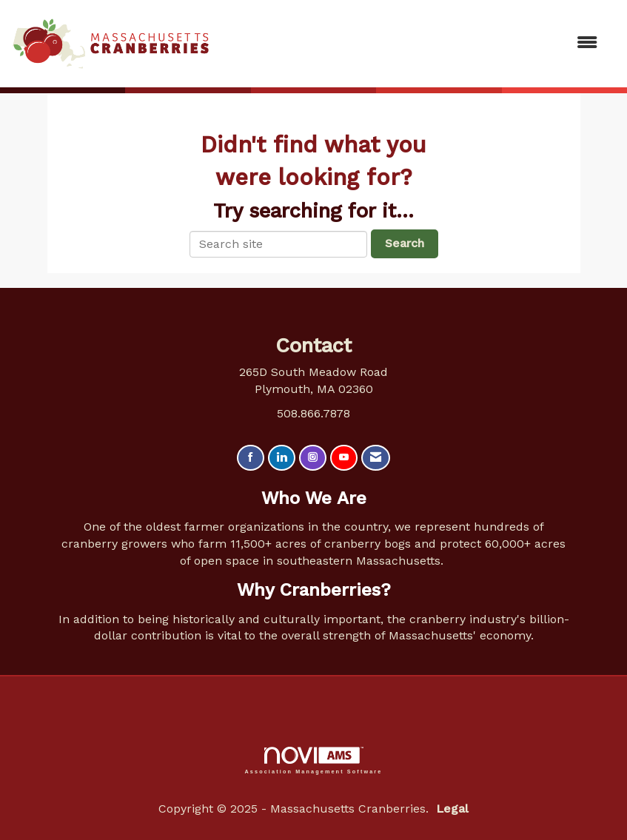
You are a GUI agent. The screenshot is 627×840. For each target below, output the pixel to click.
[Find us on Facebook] (251, 458)
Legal (452, 809)
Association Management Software (314, 760)
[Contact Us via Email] (376, 458)
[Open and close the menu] (411, 43)
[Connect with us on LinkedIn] (282, 458)
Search (405, 243)
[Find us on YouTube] (344, 458)
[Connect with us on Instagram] (313, 458)
